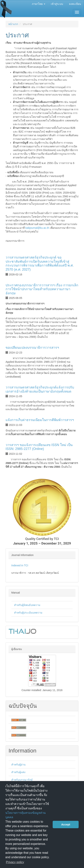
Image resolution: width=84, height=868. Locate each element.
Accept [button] (66, 825)
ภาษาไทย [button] (39, 4)
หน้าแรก (13, 24)
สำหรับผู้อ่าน (18, 765)
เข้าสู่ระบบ (57, 4)
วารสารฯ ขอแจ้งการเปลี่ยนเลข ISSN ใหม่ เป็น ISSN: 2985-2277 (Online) (39, 447)
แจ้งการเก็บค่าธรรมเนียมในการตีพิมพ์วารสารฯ (40, 420)
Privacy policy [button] (15, 862)
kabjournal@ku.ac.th (37, 228)
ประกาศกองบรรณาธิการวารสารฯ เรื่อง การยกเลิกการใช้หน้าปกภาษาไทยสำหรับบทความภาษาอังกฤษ (42, 289)
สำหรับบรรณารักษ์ (22, 780)
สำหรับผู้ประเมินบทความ (28, 613)
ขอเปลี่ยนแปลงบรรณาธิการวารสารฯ (32, 348)
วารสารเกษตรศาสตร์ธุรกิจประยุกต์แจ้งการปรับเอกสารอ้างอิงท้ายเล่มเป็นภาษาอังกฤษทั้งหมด (40, 389)
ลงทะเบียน (75, 4)
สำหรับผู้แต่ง (18, 772)
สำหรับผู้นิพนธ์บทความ (27, 605)
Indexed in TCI (20, 565)
